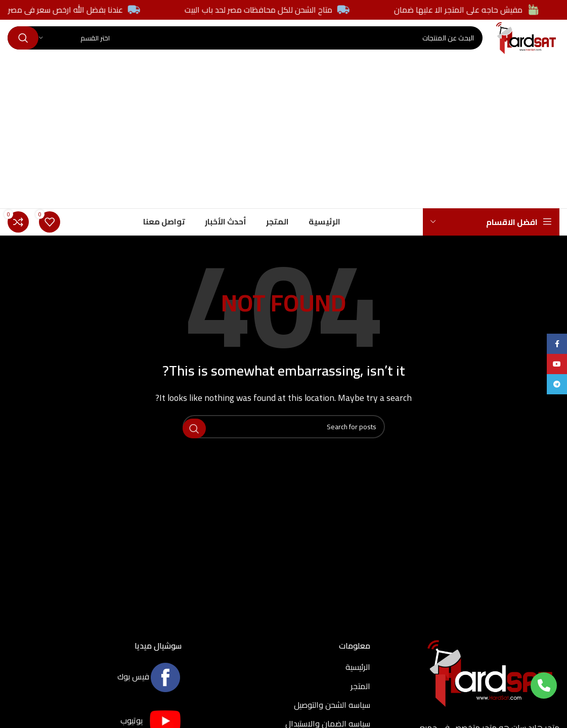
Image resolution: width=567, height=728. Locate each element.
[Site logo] (509, 46)
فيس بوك (149, 693)
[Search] (228, 47)
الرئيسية (358, 684)
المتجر (360, 703)
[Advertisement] (283, 149)
